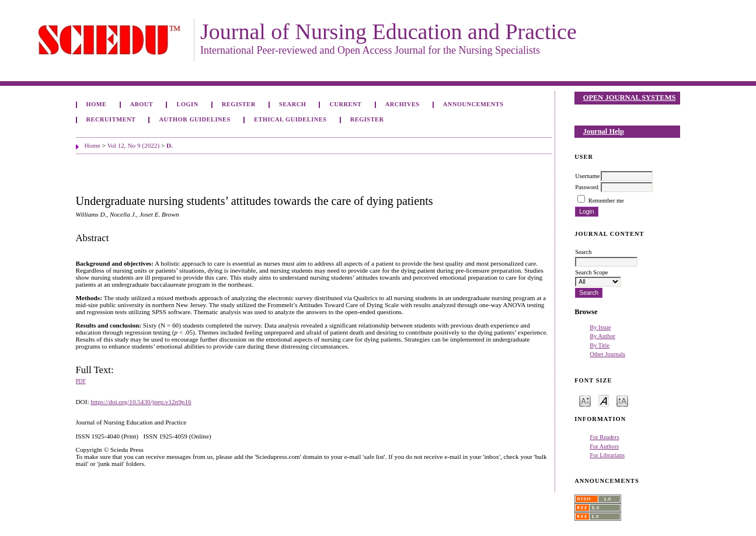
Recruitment (111, 119)
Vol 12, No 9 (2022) (134, 145)
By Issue (600, 327)
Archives (403, 104)
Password (587, 187)
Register (239, 104)
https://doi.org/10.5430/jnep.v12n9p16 (141, 402)
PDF (81, 381)
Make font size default (604, 400)
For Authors (604, 446)
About (142, 104)
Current (345, 104)
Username (587, 176)
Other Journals (607, 354)
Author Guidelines (195, 119)
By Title (600, 345)
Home (97, 104)
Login (187, 104)
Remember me (606, 201)
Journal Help (604, 131)
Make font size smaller (585, 400)
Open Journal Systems (630, 98)
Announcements (473, 104)
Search (292, 104)
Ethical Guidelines (290, 119)
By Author (602, 336)
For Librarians (607, 455)
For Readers (605, 437)
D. (170, 145)
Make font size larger (622, 400)
